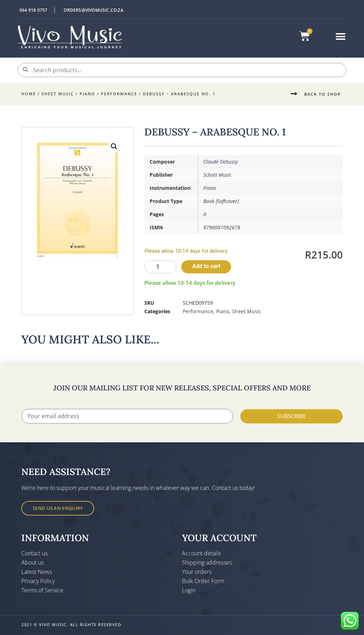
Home (29, 94)
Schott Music (217, 175)
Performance (119, 94)
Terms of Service (42, 590)
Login (189, 590)
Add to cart (206, 266)
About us (33, 562)
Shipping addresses (207, 562)
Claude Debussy (221, 162)
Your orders (197, 572)
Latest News (37, 572)
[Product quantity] (160, 267)
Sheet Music (58, 94)
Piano (87, 94)
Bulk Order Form (203, 581)
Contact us (34, 553)
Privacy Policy (38, 581)
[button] (341, 36)
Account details (201, 553)
